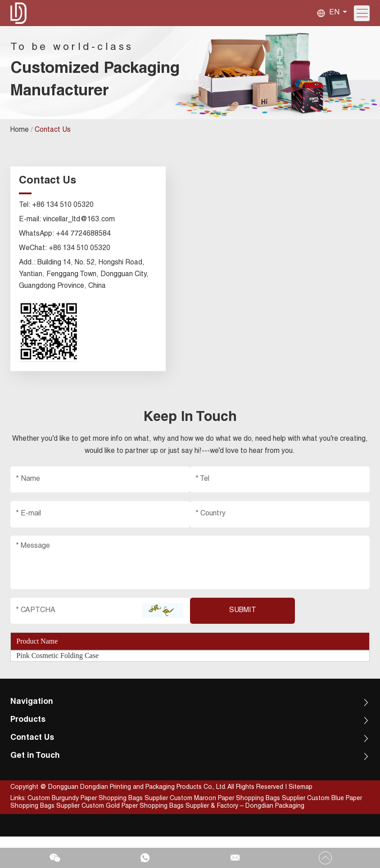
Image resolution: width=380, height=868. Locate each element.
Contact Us (54, 150)
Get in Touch (37, 787)
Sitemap (301, 819)
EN (333, 13)
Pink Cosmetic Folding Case (58, 685)
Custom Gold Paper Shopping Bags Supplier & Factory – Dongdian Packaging (194, 838)
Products (30, 751)
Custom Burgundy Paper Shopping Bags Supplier (100, 830)
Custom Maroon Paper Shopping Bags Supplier (239, 830)
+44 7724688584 (85, 251)
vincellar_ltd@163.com (80, 237)
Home (21, 150)
